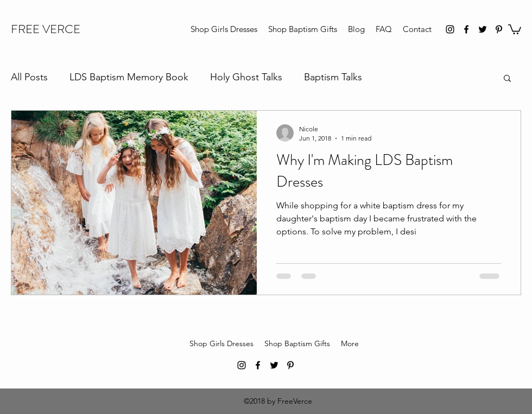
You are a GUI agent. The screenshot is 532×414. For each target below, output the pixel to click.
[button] (515, 29)
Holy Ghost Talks (246, 77)
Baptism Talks (333, 77)
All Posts (29, 77)
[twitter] (483, 29)
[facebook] (466, 29)
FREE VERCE (46, 29)
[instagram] (450, 29)
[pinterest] (499, 29)
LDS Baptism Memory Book (129, 77)
